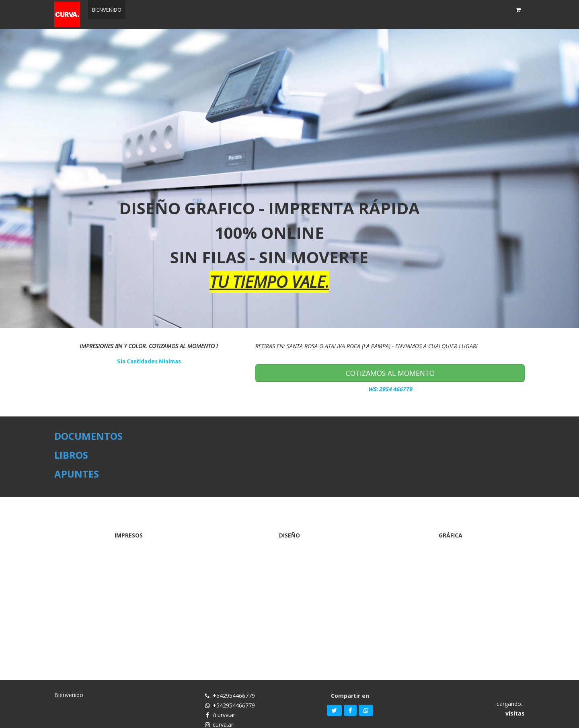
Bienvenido (69, 695)
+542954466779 (234, 696)
